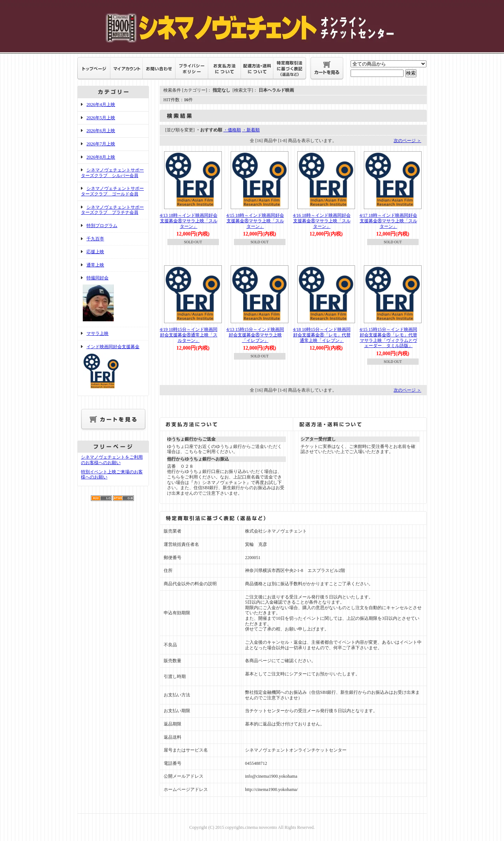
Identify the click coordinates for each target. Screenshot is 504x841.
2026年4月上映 (101, 105)
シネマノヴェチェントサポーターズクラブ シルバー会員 (112, 173)
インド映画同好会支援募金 (113, 368)
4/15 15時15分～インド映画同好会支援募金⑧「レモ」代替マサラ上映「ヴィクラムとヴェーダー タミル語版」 (388, 338)
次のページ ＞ (407, 141)
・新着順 (251, 130)
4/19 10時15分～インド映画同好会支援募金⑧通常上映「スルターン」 (188, 335)
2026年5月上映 (101, 118)
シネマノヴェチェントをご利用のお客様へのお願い (112, 460)
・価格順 (232, 130)
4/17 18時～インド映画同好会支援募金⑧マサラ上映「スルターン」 (388, 221)
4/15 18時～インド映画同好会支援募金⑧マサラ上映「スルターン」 (255, 221)
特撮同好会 (113, 299)
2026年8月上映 (101, 157)
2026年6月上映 (101, 131)
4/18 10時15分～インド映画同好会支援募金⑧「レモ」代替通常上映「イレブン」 (322, 335)
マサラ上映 (97, 333)
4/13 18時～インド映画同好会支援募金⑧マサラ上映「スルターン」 (188, 221)
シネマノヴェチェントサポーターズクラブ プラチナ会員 (112, 210)
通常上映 (95, 265)
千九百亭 (95, 239)
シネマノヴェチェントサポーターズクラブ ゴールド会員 (112, 191)
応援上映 (95, 252)
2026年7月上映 (101, 144)
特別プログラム (102, 226)
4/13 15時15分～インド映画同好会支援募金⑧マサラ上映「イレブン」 (255, 335)
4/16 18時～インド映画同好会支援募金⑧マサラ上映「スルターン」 (322, 221)
